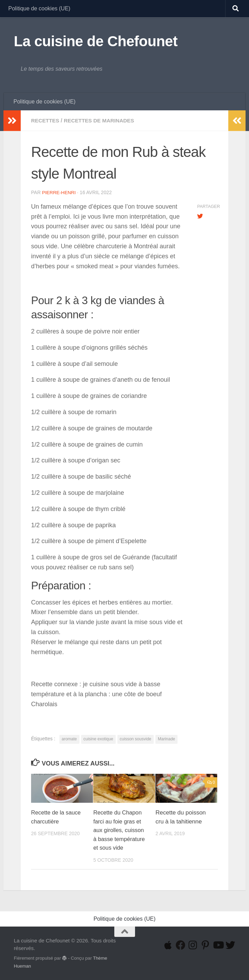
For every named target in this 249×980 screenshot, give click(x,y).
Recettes (46, 121)
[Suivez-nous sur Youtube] (218, 945)
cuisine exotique (98, 739)
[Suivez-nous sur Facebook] (181, 945)
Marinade (166, 739)
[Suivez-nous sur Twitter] (230, 945)
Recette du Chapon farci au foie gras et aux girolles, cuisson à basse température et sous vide (120, 830)
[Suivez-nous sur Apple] (168, 945)
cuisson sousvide (136, 739)
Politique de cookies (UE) (39, 8)
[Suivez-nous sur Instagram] (193, 945)
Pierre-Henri (59, 192)
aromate (69, 739)
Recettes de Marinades (102, 121)
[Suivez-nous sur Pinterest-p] (205, 945)
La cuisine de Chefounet (96, 41)
